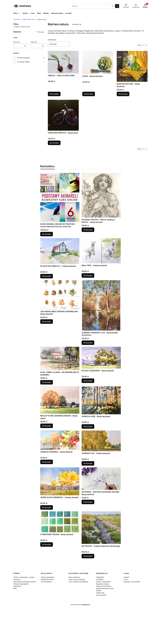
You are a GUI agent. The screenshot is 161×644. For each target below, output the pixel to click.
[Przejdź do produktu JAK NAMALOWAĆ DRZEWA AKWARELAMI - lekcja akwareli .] (60, 295)
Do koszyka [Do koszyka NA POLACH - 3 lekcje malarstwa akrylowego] (88, 556)
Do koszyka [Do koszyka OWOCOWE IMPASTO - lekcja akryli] (54, 143)
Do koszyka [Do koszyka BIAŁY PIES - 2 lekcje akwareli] (88, 275)
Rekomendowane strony (105, 588)
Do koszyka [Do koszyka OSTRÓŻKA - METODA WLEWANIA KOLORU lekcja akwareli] (88, 502)
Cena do (34, 42)
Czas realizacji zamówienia (78, 582)
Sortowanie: (52, 40)
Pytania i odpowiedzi (21, 584)
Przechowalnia (46, 582)
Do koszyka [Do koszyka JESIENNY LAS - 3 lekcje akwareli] (88, 463)
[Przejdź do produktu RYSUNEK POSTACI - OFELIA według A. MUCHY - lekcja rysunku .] (101, 195)
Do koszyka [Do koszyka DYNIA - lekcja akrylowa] (89, 94)
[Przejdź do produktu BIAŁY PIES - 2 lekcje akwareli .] (101, 251)
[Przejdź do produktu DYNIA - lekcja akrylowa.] (98, 62)
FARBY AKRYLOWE (28, 19)
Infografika (100, 577)
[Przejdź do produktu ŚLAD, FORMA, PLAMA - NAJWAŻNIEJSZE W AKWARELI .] (60, 358)
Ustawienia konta (47, 579)
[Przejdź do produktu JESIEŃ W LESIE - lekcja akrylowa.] (101, 400)
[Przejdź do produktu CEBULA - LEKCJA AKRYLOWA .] (63, 62)
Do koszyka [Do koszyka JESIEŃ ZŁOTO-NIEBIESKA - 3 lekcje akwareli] (47, 507)
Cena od (16, 42)
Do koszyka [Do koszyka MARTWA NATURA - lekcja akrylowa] (123, 94)
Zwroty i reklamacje (103, 582)
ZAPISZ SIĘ (100, 593)
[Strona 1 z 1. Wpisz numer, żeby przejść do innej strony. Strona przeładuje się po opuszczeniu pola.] (144, 45)
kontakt (126, 577)
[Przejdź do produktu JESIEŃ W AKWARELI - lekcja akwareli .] (60, 440)
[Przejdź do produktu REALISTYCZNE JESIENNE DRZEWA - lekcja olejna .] (60, 400)
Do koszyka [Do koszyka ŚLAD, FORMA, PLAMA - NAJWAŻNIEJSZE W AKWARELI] (47, 382)
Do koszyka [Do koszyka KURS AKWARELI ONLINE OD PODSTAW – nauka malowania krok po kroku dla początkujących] (47, 234)
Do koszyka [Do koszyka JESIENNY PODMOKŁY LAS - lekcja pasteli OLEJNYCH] (88, 343)
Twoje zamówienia (48, 577)
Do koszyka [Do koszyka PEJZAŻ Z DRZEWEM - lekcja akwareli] (88, 381)
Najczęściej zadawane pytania (25, 582)
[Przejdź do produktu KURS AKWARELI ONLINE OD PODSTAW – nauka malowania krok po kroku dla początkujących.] (60, 197)
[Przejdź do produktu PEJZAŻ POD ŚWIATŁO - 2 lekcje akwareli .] (60, 251)
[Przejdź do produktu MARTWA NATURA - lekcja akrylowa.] (132, 66)
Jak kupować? (101, 595)
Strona (139, 45)
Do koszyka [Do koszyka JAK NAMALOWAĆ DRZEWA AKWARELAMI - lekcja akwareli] (47, 321)
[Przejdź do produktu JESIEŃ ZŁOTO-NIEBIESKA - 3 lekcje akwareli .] (60, 481)
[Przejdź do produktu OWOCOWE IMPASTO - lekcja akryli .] (63, 115)
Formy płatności (74, 577)
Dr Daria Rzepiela (23, 58)
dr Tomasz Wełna (23, 62)
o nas (126, 579)
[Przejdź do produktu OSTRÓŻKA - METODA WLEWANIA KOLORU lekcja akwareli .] (101, 479)
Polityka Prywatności (104, 586)
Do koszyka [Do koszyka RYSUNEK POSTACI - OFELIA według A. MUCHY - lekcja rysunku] (88, 230)
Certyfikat (100, 579)
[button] (117, 6)
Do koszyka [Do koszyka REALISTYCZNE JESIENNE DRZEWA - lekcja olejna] (47, 426)
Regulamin (17, 586)
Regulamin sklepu (102, 584)
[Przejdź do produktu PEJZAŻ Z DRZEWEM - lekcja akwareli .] (101, 358)
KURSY (99, 591)
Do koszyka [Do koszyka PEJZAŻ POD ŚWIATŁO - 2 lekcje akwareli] (47, 276)
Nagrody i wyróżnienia (132, 582)
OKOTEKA (17, 19)
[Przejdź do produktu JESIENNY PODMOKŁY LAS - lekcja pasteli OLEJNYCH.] (101, 305)
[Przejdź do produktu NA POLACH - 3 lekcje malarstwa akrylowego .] (101, 528)
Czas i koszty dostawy (77, 579)
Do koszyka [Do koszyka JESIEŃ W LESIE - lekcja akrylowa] (88, 426)
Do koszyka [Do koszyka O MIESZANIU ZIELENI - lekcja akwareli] (47, 544)
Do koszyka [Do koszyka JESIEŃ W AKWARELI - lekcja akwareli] (47, 462)
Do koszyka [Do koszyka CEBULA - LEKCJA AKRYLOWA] (54, 94)
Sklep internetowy (80, 605)
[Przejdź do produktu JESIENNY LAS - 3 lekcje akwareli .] (101, 441)
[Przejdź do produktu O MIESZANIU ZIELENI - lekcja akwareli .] (60, 522)
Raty (15, 588)
